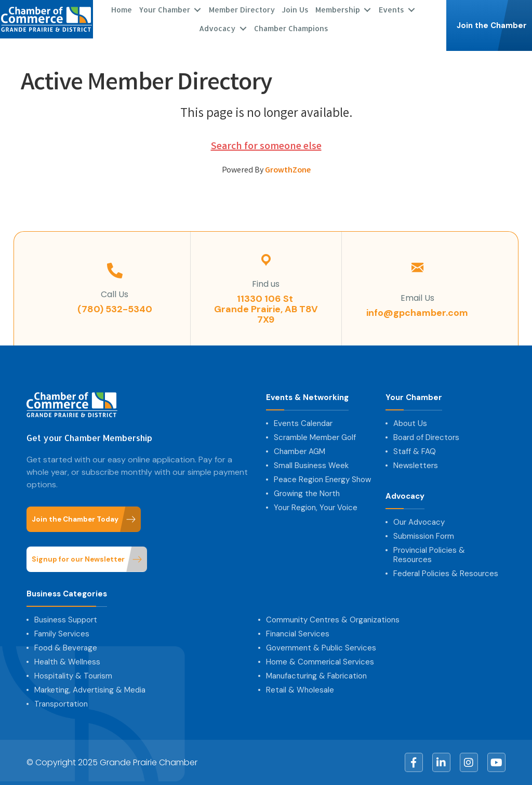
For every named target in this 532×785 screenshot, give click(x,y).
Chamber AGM (300, 451)
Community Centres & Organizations (333, 620)
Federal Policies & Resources (446, 574)
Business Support (66, 620)
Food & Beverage (66, 648)
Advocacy (217, 28)
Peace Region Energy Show (322, 480)
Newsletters (416, 465)
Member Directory (242, 10)
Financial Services (298, 634)
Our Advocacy (419, 522)
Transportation (61, 704)
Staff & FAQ (415, 451)
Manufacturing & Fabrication (316, 676)
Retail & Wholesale (300, 690)
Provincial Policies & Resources (429, 555)
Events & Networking (307, 398)
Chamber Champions (291, 28)
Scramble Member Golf (315, 437)
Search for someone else (266, 147)
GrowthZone (288, 171)
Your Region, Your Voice (316, 508)
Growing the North (307, 494)
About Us (410, 423)
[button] (489, 25)
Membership (338, 10)
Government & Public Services (321, 648)
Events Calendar (303, 423)
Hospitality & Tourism (73, 676)
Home (122, 10)
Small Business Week (311, 465)
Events (391, 10)
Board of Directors (426, 437)
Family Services (62, 634)
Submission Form (424, 536)
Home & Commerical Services (320, 662)
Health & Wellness (67, 662)
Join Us (295, 10)
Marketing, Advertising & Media (90, 690)
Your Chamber (164, 10)
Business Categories (67, 594)
